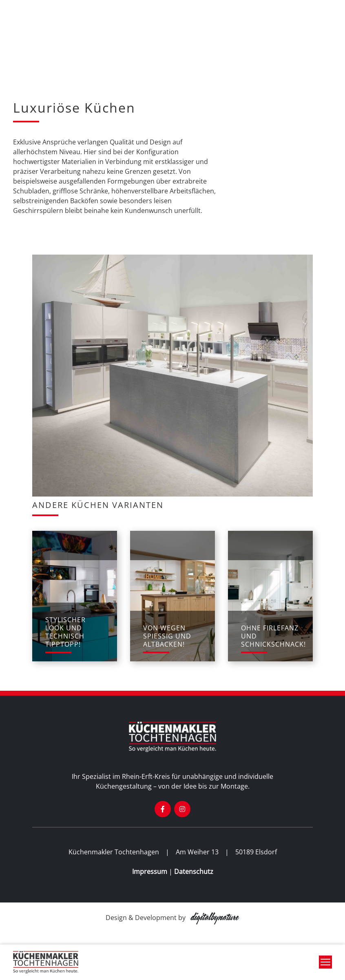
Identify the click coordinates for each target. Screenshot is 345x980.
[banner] (46, 962)
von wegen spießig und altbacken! (167, 636)
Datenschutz (194, 871)
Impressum (150, 871)
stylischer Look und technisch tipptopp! (65, 632)
